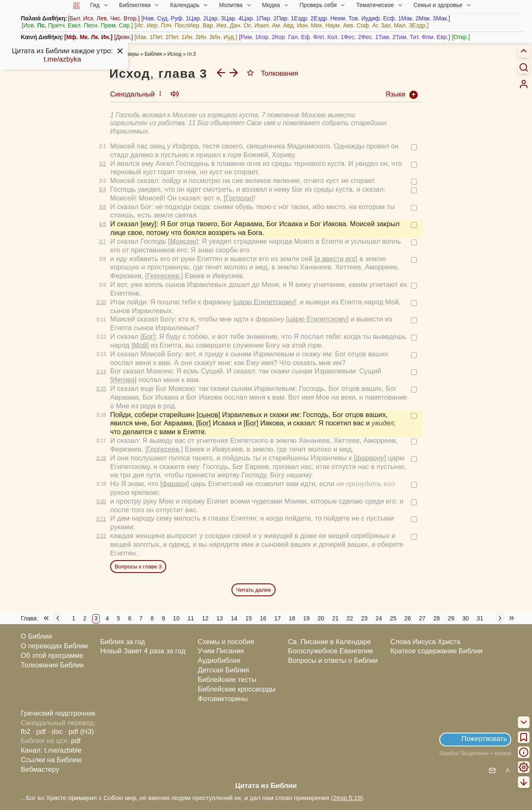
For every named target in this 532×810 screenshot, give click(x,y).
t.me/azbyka (62, 59)
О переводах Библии (54, 646)
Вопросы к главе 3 (138, 567)
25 (393, 618)
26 (408, 618)
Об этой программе (52, 656)
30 (465, 618)
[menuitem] (524, 84)
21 (335, 618)
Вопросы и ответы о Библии (333, 661)
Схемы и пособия (226, 642)
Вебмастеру (40, 769)
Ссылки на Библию (51, 760)
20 (321, 618)
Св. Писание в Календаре (330, 642)
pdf (76, 741)
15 (249, 618)
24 (379, 618)
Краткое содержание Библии (436, 651)
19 (307, 618)
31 (480, 618)
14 (234, 618)
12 (205, 618)
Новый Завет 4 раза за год (143, 651)
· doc (55, 732)
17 (278, 618)
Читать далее (254, 590)
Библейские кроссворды (237, 689)
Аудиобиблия (219, 661)
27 (422, 618)
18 (292, 618)
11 (191, 618)
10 (176, 618)
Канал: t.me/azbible (51, 750)
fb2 (26, 732)
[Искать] (524, 67)
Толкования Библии (52, 665)
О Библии (36, 636)
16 (263, 618)
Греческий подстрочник (58, 713)
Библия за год (123, 642)
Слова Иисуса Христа (425, 642)
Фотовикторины (223, 699)
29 (451, 618)
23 (365, 618)
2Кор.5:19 (347, 798)
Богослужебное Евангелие (331, 651)
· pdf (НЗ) (79, 732)
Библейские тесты (227, 680)
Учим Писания (221, 651)
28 (437, 618)
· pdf (39, 732)
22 (350, 618)
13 (220, 618)
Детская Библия (223, 670)
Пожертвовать (484, 739)
